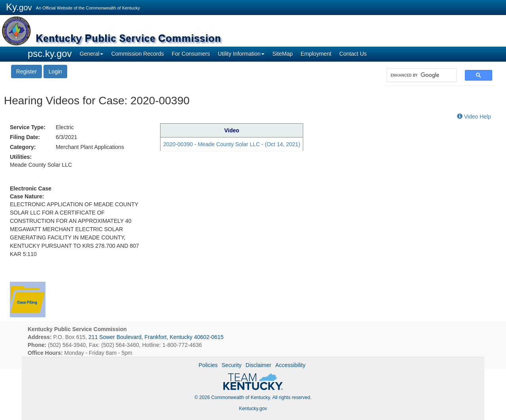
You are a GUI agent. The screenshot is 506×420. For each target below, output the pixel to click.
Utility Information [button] (241, 54)
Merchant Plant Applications (90, 147)
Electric (65, 127)
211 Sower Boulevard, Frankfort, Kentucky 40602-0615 (156, 337)
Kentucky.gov (253, 409)
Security (232, 365)
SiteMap (282, 54)
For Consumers (191, 54)
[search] (418, 75)
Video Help (474, 117)
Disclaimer (258, 365)
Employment (316, 54)
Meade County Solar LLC (41, 165)
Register (26, 72)
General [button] (92, 54)
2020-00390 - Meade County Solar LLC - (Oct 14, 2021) (232, 144)
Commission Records (137, 54)
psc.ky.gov (50, 54)
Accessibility (290, 365)
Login (55, 72)
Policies (208, 365)
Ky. (19, 7)
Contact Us (353, 54)
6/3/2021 (67, 137)
